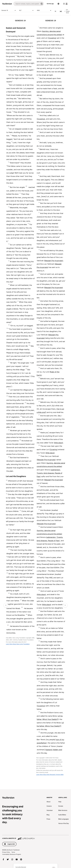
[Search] (26, 4)
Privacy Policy (6, 852)
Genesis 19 (9, 10)
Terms (13, 852)
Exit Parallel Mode (67, 11)
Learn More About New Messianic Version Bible (50, 775)
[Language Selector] (58, 4)
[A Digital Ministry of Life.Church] (35, 838)
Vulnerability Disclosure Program (12, 854)
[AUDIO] (55, 11)
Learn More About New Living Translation (18, 644)
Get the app (50, 4)
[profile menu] (65, 4)
